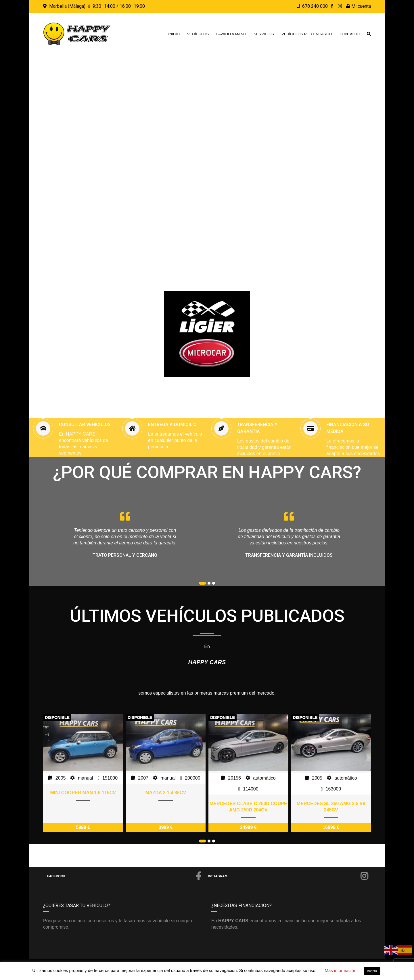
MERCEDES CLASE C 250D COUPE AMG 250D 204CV (248, 807)
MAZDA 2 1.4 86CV (166, 793)
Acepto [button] (372, 971)
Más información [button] (340, 970)
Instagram (288, 876)
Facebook (124, 876)
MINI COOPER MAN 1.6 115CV (83, 793)
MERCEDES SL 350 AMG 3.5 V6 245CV (331, 807)
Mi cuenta (359, 6)
